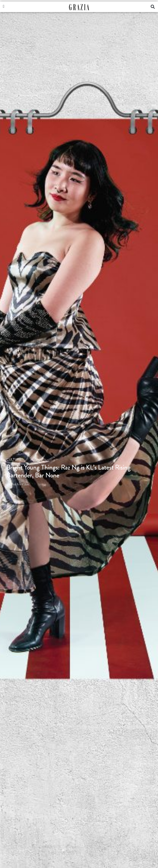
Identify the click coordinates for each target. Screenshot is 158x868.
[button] (4, 6)
